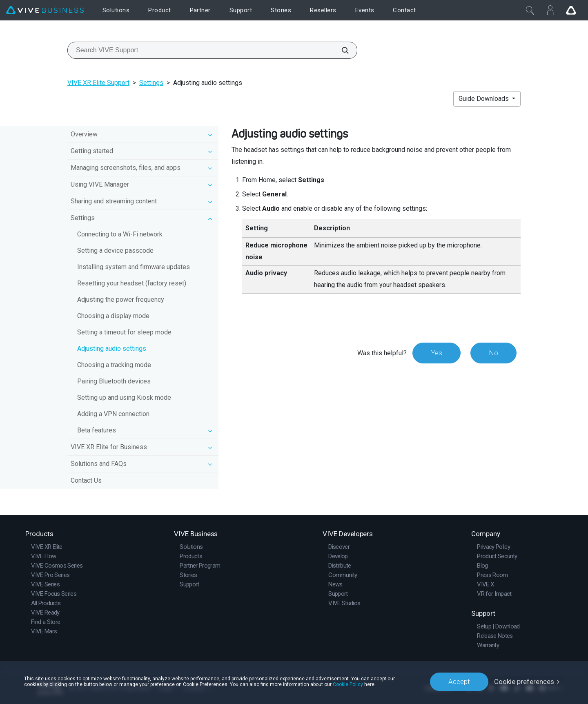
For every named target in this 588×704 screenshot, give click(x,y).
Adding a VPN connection (113, 414)
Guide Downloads (484, 99)
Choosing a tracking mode (114, 365)
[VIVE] (45, 10)
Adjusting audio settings (112, 349)
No (493, 353)
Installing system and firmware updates (134, 267)
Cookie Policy (348, 684)
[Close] (530, 10)
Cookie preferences (524, 682)
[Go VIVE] (571, 10)
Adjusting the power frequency (121, 300)
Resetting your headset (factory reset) (132, 283)
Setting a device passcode (115, 251)
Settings (151, 83)
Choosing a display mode (113, 316)
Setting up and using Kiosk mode (124, 398)
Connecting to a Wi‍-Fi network (120, 234)
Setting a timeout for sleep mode (124, 332)
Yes (437, 353)
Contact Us (86, 480)
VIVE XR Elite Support (98, 83)
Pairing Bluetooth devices (114, 381)
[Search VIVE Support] (341, 50)
